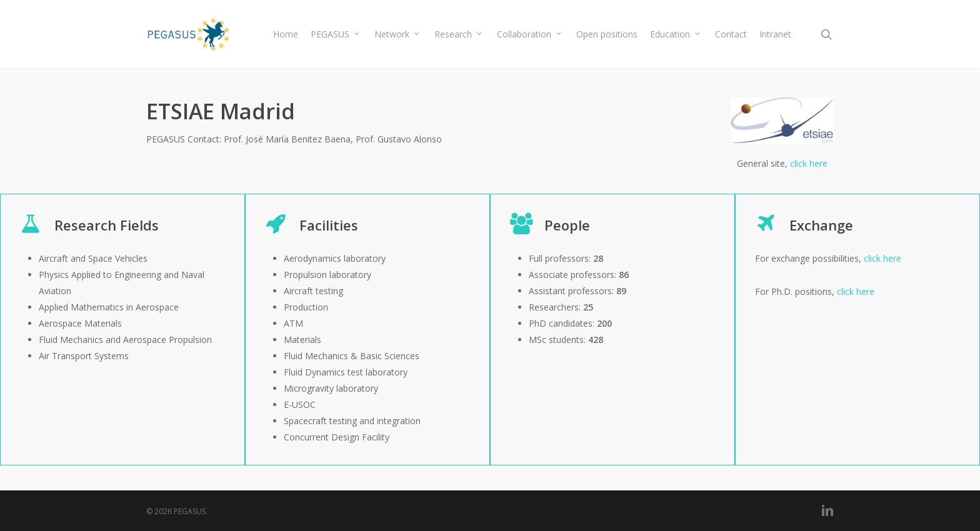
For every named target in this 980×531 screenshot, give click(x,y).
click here (809, 163)
